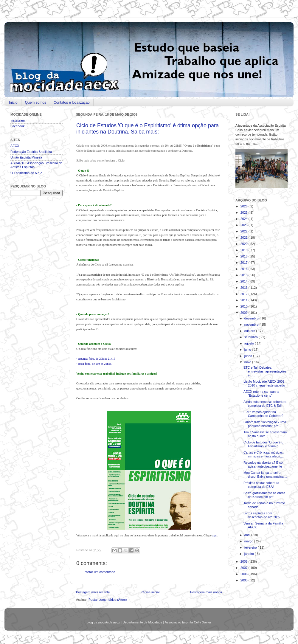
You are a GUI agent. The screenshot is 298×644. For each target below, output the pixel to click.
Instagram (18, 120)
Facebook (17, 126)
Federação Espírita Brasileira (31, 152)
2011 (245, 300)
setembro (252, 337)
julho (248, 350)
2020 (245, 244)
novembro (252, 325)
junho (249, 356)
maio (248, 362)
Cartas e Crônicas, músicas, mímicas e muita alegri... (264, 454)
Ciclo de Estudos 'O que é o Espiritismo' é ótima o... (263, 444)
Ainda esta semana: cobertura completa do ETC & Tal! (265, 404)
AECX (15, 146)
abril (248, 535)
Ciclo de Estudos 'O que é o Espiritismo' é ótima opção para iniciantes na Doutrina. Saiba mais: (148, 129)
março (249, 541)
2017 (245, 263)
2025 (245, 212)
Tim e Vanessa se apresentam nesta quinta (265, 434)
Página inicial (150, 592)
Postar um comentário (100, 572)
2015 (245, 275)
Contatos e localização (72, 103)
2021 (245, 238)
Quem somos (36, 103)
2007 (245, 568)
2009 (245, 313)
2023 (245, 225)
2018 (245, 256)
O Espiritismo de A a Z (26, 173)
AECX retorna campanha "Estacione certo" (261, 394)
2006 (245, 574)
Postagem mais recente (93, 592)
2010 (245, 306)
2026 (245, 206)
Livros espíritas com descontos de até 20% (262, 515)
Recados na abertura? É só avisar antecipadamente (263, 464)
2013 (245, 288)
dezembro (252, 318)
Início (13, 103)
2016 (245, 269)
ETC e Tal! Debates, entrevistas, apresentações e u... (265, 371)
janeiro (250, 554)
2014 (245, 281)
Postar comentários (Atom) (108, 600)
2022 (245, 231)
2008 (245, 561)
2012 (245, 294)
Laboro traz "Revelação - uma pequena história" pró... (265, 424)
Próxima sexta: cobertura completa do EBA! (261, 485)
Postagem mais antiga (206, 592)
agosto (250, 343)
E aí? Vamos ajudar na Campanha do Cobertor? (263, 414)
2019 (245, 250)
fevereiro (251, 547)
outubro (250, 331)
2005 (245, 580)
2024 (245, 219)
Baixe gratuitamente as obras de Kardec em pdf (264, 495)
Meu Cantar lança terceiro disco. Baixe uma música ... (265, 475)
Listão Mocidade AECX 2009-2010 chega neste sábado (264, 383)
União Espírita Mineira (26, 157)
